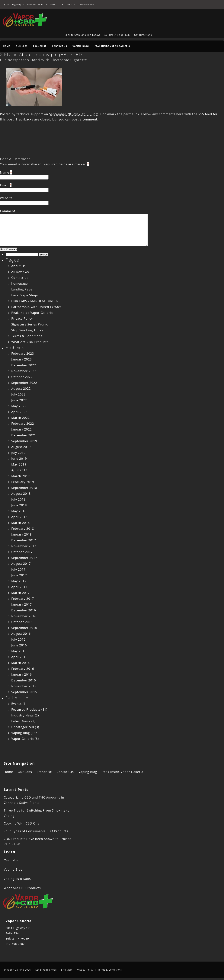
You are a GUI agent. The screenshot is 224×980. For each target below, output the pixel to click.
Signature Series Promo (30, 324)
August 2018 (21, 494)
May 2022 (19, 406)
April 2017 (19, 587)
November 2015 (24, 686)
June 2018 (19, 505)
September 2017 (24, 558)
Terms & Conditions (27, 336)
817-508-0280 (67, 5)
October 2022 (22, 377)
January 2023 (22, 359)
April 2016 (19, 657)
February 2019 (23, 482)
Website (6, 198)
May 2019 (19, 464)
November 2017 (24, 546)
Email (4, 185)
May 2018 (19, 511)
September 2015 (24, 692)
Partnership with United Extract (36, 307)
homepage (20, 283)
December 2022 (24, 365)
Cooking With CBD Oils (21, 823)
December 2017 (24, 540)
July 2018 (18, 499)
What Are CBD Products (30, 342)
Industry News (23, 715)
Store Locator (87, 5)
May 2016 (19, 651)
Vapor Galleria (23, 739)
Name (5, 172)
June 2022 (19, 400)
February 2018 (23, 529)
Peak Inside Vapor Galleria (112, 46)
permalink (131, 114)
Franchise (40, 46)
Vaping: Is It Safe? (18, 879)
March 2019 (21, 476)
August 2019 (21, 447)
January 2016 (22, 674)
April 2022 (19, 412)
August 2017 (21, 564)
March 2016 (21, 663)
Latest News (21, 721)
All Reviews (20, 272)
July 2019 (18, 453)
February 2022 (23, 424)
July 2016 (18, 639)
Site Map (67, 970)
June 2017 (19, 575)
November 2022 (24, 371)
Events (16, 704)
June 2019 (19, 459)
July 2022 (18, 394)
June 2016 (19, 645)
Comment (8, 211)
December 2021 (24, 435)
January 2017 (22, 604)
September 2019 (24, 441)
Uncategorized (23, 727)
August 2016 (21, 634)
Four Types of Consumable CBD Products (36, 831)
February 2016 (23, 669)
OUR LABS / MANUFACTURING (35, 301)
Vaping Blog (81, 46)
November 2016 (24, 616)
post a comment (84, 119)
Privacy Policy (22, 319)
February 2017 (23, 599)
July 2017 (18, 569)
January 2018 (22, 534)
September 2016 (24, 628)
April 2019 (19, 470)
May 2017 (19, 581)
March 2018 (21, 523)
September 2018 (24, 488)
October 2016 (22, 622)
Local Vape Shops (25, 295)
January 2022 (22, 429)
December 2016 (24, 610)
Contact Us (59, 46)
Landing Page (22, 289)
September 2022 (24, 383)
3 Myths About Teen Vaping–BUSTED (41, 55)
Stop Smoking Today (27, 330)
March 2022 (21, 418)
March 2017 (21, 593)
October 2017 (22, 552)
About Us (19, 266)
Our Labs (22, 46)
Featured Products (26, 709)
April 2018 (19, 517)
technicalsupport (30, 114)
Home (7, 46)
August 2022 (21, 389)
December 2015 (24, 680)
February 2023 (23, 354)
